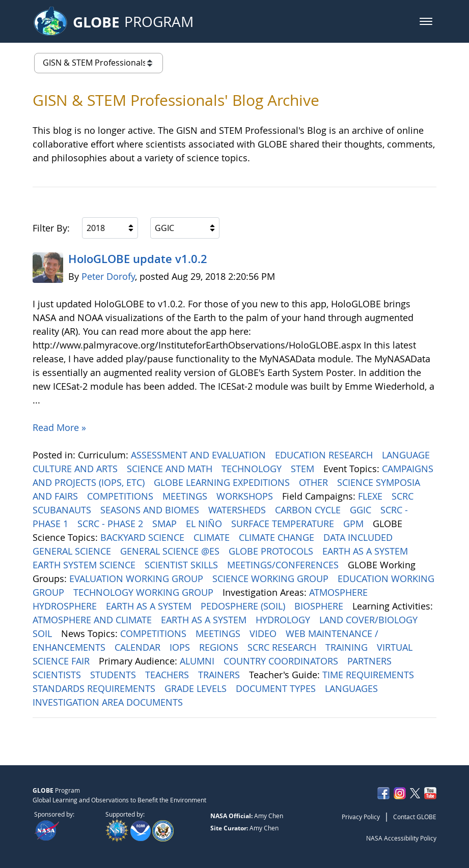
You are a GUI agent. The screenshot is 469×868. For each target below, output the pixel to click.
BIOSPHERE (320, 606)
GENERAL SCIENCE (73, 551)
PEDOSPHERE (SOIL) (244, 606)
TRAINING (348, 647)
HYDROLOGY (284, 620)
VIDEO (264, 633)
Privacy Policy (361, 817)
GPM (355, 524)
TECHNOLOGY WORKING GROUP (145, 592)
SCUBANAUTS (63, 510)
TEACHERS (168, 675)
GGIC (362, 510)
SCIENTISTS (58, 675)
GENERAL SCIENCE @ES (171, 551)
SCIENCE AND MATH (171, 469)
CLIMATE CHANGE (278, 537)
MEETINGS (186, 496)
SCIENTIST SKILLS (183, 565)
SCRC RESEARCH (283, 647)
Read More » (59, 427)
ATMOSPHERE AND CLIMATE (93, 620)
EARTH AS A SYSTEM (366, 551)
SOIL (44, 633)
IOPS (181, 647)
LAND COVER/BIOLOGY (370, 620)
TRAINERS (220, 675)
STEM (304, 469)
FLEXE (371, 496)
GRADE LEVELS (197, 688)
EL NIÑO (205, 524)
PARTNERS (371, 661)
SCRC (404, 496)
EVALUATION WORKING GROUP (137, 578)
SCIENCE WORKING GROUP (272, 578)
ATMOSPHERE (340, 592)
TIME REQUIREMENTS (369, 675)
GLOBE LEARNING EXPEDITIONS (223, 482)
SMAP (166, 524)
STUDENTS (114, 675)
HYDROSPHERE (66, 606)
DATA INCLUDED (359, 537)
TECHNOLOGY (253, 469)
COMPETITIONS (121, 496)
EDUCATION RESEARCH (325, 455)
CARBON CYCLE (309, 510)
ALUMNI (198, 661)
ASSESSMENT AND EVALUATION (200, 455)
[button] (426, 21)
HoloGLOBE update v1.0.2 (138, 259)
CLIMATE (213, 537)
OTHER (315, 482)
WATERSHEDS (238, 510)
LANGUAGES (353, 688)
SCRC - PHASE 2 (112, 524)
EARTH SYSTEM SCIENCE (85, 565)
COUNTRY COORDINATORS (282, 661)
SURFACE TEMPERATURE (284, 524)
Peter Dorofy (108, 276)
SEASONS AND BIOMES (151, 510)
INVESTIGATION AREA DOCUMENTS (109, 702)
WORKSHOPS (246, 496)
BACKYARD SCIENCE (144, 537)
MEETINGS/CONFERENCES (284, 565)
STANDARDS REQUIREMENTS (95, 688)
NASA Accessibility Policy (401, 838)
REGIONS (220, 647)
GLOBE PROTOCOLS (272, 551)
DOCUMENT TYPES (277, 688)
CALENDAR (139, 647)
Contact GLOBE (415, 817)
